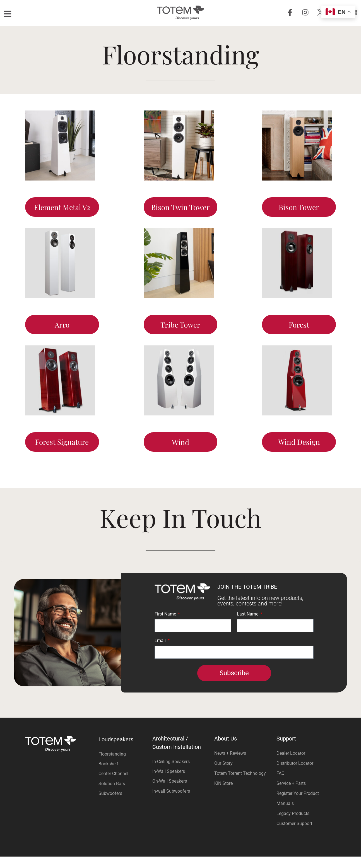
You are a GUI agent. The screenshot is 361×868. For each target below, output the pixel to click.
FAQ (281, 785)
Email (161, 652)
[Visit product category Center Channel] (124, 785)
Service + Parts (291, 795)
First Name (166, 626)
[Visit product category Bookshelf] (124, 775)
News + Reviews (230, 765)
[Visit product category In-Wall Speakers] (181, 783)
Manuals (285, 815)
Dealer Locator (291, 765)
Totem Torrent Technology (240, 785)
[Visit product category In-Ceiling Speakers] (181, 773)
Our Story (223, 775)
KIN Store (223, 795)
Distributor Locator (295, 775)
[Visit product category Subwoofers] (124, 805)
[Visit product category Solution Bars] (124, 795)
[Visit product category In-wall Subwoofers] (181, 803)
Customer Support (294, 835)
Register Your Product (298, 805)
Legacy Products (293, 825)
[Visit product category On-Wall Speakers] (181, 793)
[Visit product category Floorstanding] (124, 765)
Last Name (248, 626)
